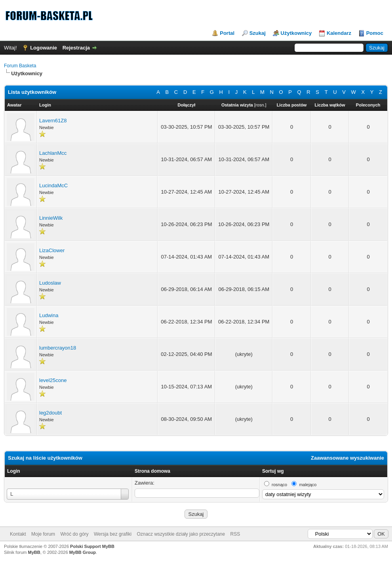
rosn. (260, 105)
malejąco (308, 485)
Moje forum (43, 534)
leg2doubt (50, 413)
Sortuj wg (273, 471)
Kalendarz (339, 33)
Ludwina (49, 315)
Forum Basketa (20, 66)
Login (14, 471)
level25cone (53, 380)
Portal (227, 33)
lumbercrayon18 (58, 348)
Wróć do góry (74, 534)
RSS (235, 534)
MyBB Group (83, 552)
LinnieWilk (51, 218)
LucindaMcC (53, 185)
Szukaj (258, 33)
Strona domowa (152, 471)
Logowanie (44, 48)
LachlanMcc (53, 153)
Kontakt (18, 534)
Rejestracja (76, 48)
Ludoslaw (50, 283)
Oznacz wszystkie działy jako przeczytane (181, 534)
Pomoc (375, 33)
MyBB (34, 552)
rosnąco (279, 485)
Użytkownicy (296, 33)
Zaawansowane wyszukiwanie (347, 458)
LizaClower (52, 250)
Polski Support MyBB (92, 546)
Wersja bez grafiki (113, 534)
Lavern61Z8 (53, 121)
